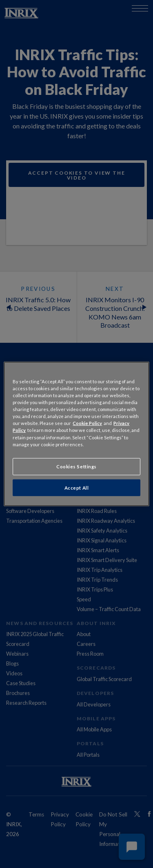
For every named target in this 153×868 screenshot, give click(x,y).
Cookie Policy (87, 423)
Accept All (77, 487)
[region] (76, 434)
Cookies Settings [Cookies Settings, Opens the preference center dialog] (76, 466)
